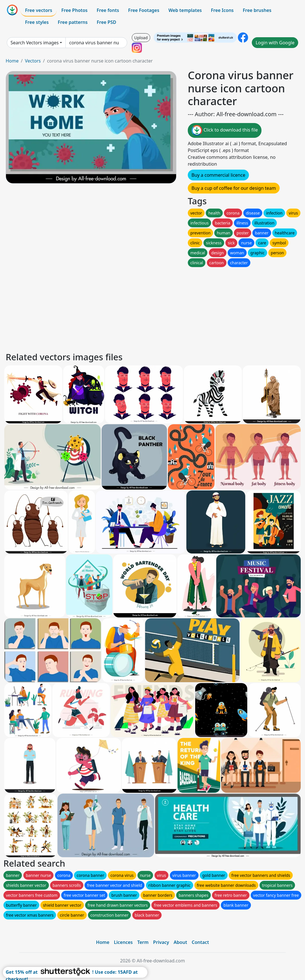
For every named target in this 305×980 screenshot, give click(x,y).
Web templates (185, 10)
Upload (141, 38)
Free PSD (106, 22)
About (180, 942)
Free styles (37, 22)
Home (12, 61)
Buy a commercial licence (218, 175)
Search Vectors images (35, 43)
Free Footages (144, 10)
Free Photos (74, 10)
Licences (123, 942)
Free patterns (73, 22)
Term (143, 942)
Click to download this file (225, 130)
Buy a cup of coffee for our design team (234, 188)
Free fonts (108, 10)
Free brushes (257, 10)
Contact (200, 942)
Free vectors (39, 10)
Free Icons (222, 10)
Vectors (33, 61)
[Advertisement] (152, 308)
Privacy (161, 942)
